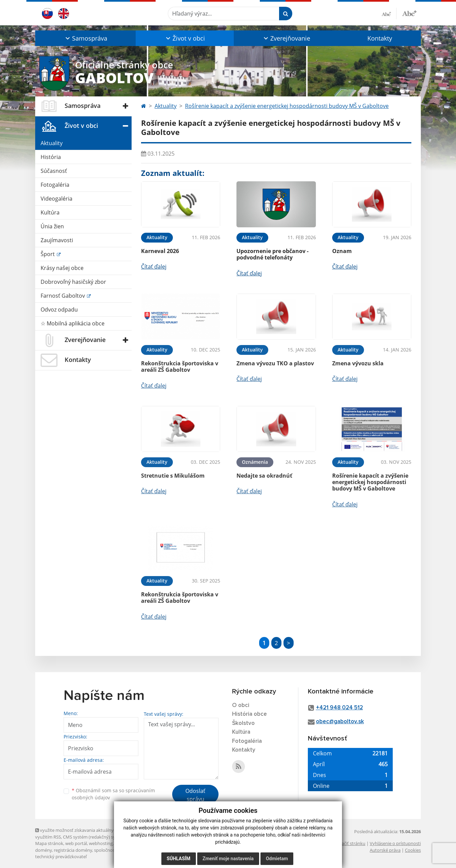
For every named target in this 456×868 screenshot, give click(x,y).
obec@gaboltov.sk (340, 722)
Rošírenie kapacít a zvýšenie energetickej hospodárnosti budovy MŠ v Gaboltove (287, 106)
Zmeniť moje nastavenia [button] (228, 859)
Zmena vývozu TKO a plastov (275, 363)
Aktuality (52, 143)
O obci (241, 705)
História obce (249, 714)
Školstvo (243, 723)
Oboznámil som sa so (113, 794)
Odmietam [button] (277, 859)
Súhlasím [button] (179, 859)
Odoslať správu (195, 795)
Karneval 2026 (160, 251)
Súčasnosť (54, 171)
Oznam (342, 251)
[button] (85, 38)
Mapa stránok (49, 843)
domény (43, 850)
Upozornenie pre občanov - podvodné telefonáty (272, 254)
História (51, 157)
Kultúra (50, 212)
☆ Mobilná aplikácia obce (73, 323)
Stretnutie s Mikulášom (173, 476)
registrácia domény (73, 850)
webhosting (101, 843)
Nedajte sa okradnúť (264, 476)
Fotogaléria (55, 185)
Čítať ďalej (154, 267)
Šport (48, 254)
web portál (76, 843)
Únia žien (52, 226)
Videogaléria (56, 199)
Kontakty (380, 38)
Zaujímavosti (57, 240)
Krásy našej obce (62, 268)
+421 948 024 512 (339, 708)
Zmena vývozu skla (358, 363)
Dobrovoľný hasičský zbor (73, 282)
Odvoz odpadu (59, 310)
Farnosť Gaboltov (63, 296)
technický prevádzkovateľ (61, 856)
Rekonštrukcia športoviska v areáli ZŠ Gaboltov (180, 367)
